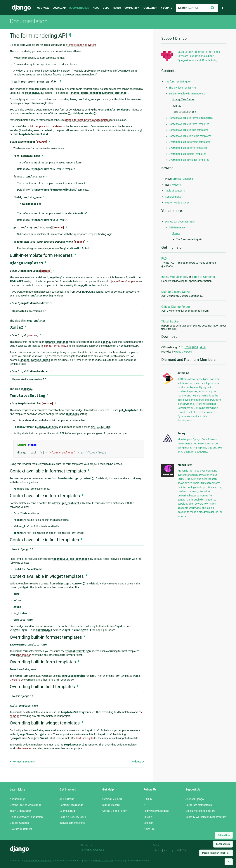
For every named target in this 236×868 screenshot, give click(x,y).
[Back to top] (229, 862)
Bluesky (148, 817)
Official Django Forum (176, 307)
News (96, 8)
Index (165, 277)
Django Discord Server (176, 292)
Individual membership (72, 823)
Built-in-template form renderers (187, 94)
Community (132, 8)
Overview (43, 8)
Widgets (138, 762)
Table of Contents (203, 277)
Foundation (150, 8)
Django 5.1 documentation (180, 222)
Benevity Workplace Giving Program (206, 817)
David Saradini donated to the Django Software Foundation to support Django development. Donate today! (199, 56)
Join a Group (67, 799)
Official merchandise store (200, 811)
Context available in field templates (189, 130)
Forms (176, 233)
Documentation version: (216, 853)
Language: (223, 844)
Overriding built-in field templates (187, 154)
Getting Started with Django (26, 805)
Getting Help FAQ (112, 799)
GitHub (148, 799)
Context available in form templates (189, 124)
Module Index (178, 277)
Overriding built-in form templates (188, 148)
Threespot (161, 850)
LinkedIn (149, 823)
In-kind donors (93, 849)
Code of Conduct (19, 823)
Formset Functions (22, 762)
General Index (173, 197)
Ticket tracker (170, 321)
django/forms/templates (124, 281)
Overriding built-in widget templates (189, 160)
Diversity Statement (21, 829)
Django (21, 8)
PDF (196, 347)
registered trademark (103, 861)
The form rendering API (178, 82)
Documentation (79, 8)
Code (106, 8)
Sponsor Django (195, 799)
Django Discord (111, 805)
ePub (203, 347)
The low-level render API (182, 88)
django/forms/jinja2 (55, 346)
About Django (18, 799)
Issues (117, 8)
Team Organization (21, 811)
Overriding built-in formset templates (190, 142)
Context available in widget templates (190, 136)
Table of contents (175, 191)
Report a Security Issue (73, 817)
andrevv (185, 850)
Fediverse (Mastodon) (156, 811)
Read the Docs (184, 352)
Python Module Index (177, 203)
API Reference (177, 227)
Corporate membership (199, 805)
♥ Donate (166, 8)
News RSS (149, 829)
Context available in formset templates (191, 118)
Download (59, 8)
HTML (188, 347)
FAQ (164, 259)
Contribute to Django (71, 805)
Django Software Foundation (26, 817)
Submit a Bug (67, 811)
